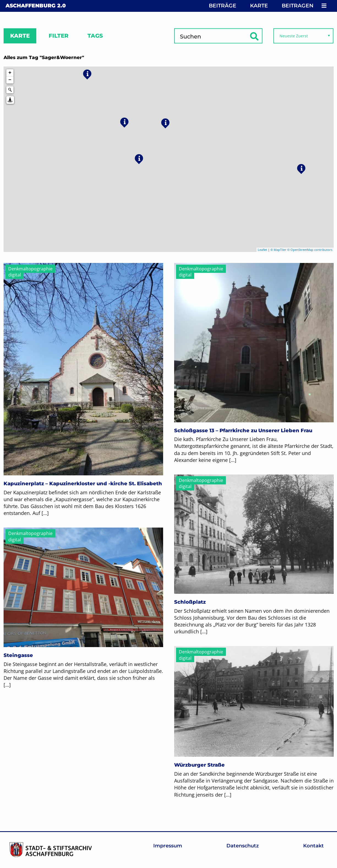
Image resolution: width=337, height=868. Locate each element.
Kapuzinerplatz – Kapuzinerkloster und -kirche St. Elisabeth (83, 484)
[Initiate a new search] (10, 90)
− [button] (10, 80)
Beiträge (223, 6)
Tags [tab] (95, 36)
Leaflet (262, 250)
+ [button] (10, 73)
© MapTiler (278, 250)
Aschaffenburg (36, 6)
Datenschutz (243, 846)
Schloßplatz (190, 602)
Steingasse (18, 655)
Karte (259, 6)
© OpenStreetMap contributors (310, 250)
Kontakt (313, 846)
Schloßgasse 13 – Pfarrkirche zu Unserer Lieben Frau (243, 431)
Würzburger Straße (199, 765)
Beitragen (298, 6)
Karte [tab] (20, 36)
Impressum (168, 846)
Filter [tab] (59, 36)
